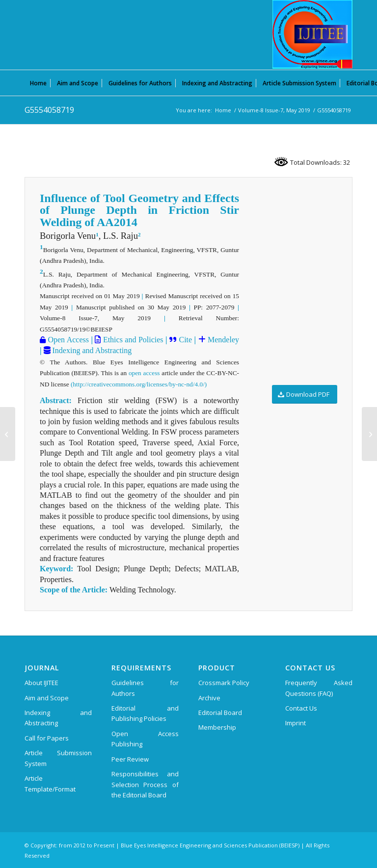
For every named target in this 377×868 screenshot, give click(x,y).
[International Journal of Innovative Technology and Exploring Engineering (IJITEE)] (312, 34)
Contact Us (301, 708)
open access (144, 373)
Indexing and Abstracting (91, 350)
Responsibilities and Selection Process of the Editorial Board (145, 784)
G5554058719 (49, 110)
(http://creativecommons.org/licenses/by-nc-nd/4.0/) (139, 384)
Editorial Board (220, 713)
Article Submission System (58, 758)
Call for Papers (47, 738)
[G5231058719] (8, 434)
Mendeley (222, 340)
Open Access (67, 340)
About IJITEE (41, 683)
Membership (217, 727)
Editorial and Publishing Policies (145, 713)
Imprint (296, 723)
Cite (185, 340)
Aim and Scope (47, 698)
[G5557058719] (369, 434)
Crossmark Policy (224, 683)
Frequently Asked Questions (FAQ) (319, 688)
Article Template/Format (50, 783)
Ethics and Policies (132, 340)
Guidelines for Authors (145, 688)
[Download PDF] (305, 395)
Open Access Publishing (145, 739)
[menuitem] (38, 83)
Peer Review (130, 759)
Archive (209, 698)
